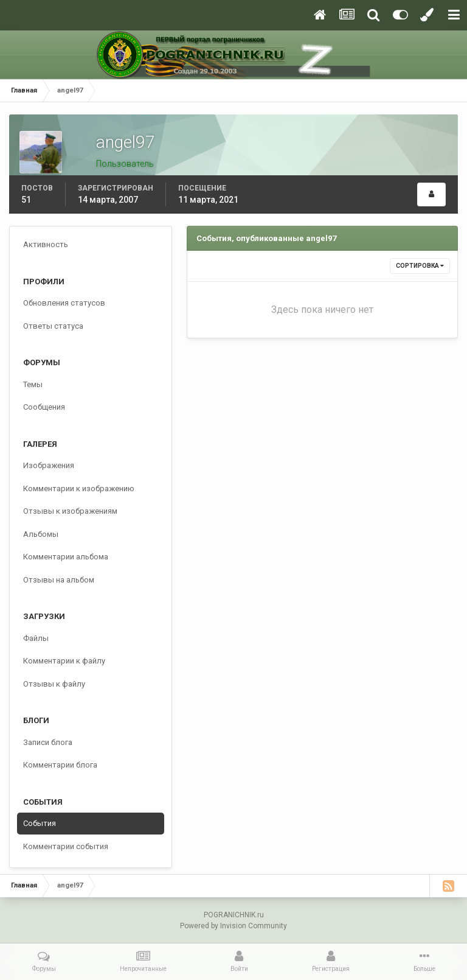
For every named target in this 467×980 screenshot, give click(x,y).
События (40, 823)
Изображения (49, 465)
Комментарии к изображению (79, 488)
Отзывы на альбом (59, 580)
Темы (33, 384)
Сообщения (44, 407)
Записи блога (48, 742)
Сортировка (420, 266)
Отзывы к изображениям (70, 511)
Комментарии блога (60, 765)
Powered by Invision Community (233, 926)
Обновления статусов (64, 303)
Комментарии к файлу (64, 661)
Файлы (36, 638)
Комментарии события (66, 846)
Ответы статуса (53, 326)
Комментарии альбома (66, 557)
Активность (46, 244)
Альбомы (41, 534)
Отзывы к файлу (54, 684)
